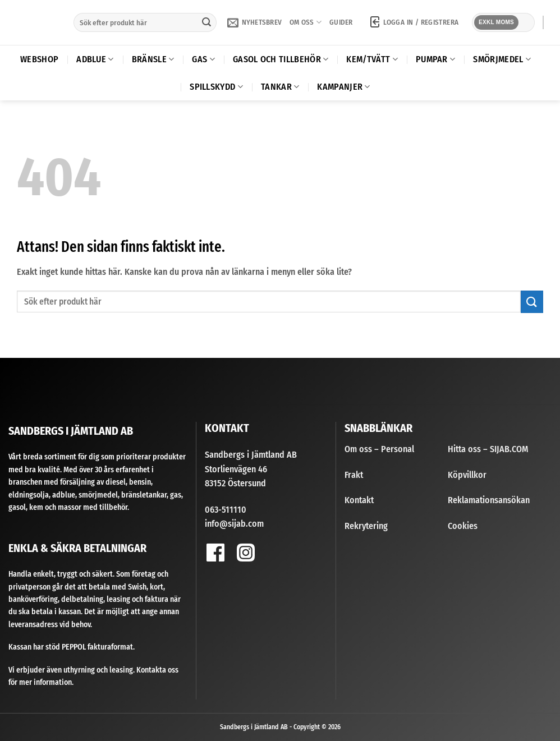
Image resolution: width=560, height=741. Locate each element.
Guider (341, 22)
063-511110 (226, 510)
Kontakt (359, 500)
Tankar (280, 87)
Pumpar (435, 59)
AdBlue (95, 59)
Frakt (354, 475)
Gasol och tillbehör (281, 59)
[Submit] (206, 22)
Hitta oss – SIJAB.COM (488, 449)
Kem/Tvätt (372, 59)
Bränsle (153, 59)
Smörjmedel (502, 59)
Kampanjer (343, 87)
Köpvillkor (467, 475)
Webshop (39, 59)
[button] (254, 22)
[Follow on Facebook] (215, 552)
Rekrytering (366, 526)
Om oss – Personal (379, 449)
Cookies (463, 526)
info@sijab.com (234, 524)
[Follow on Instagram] (245, 552)
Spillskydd (216, 87)
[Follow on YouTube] (276, 556)
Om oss (306, 22)
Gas (203, 59)
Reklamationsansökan (489, 500)
